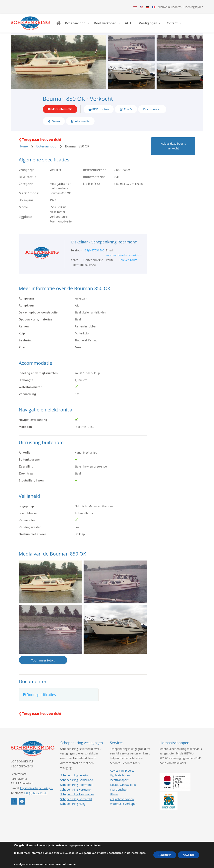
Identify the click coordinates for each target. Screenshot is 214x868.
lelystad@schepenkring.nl (37, 793)
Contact (179, 25)
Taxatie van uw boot (123, 790)
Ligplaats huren (120, 781)
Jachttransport (119, 785)
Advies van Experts (122, 776)
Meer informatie (62, 113)
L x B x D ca (92, 189)
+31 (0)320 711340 (36, 798)
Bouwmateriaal (95, 182)
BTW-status (28, 182)
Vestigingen (155, 25)
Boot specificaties (41, 700)
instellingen (21, 857)
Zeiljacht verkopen (122, 804)
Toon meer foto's (43, 665)
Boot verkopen (113, 25)
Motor (24, 212)
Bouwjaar (26, 205)
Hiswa (114, 799)
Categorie (26, 189)
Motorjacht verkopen (124, 809)
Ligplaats (26, 222)
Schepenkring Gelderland (77, 785)
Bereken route (128, 265)
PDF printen (101, 113)
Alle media (82, 126)
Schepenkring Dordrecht (76, 804)
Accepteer (162, 855)
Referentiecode (95, 175)
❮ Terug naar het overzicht (40, 145)
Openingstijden (193, 7)
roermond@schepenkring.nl (124, 260)
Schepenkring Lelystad (75, 781)
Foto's (128, 113)
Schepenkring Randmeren (77, 799)
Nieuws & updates (170, 7)
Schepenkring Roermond (76, 790)
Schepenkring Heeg (73, 809)
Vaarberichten (119, 795)
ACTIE (137, 25)
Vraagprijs (27, 175)
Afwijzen (188, 855)
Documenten (152, 113)
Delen (56, 126)
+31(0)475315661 (95, 256)
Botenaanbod (83, 25)
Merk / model (29, 198)
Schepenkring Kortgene (75, 795)
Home (23, 151)
